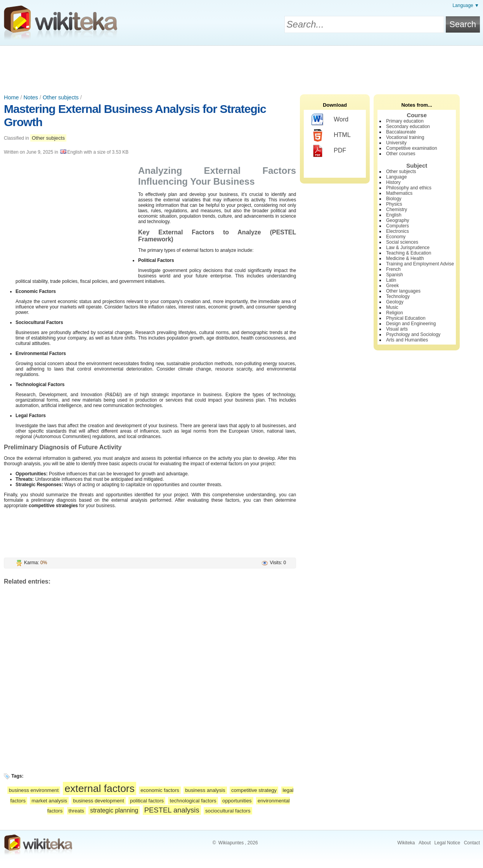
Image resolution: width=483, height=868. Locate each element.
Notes (31, 97)
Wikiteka (406, 843)
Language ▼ (466, 5)
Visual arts (397, 329)
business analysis (205, 790)
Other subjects (61, 97)
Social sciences (402, 242)
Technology (398, 296)
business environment (34, 790)
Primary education (405, 121)
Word (330, 120)
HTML (331, 135)
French (393, 269)
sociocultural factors (228, 811)
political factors (147, 801)
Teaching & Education (409, 253)
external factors (99, 788)
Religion (394, 313)
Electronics (397, 231)
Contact (472, 843)
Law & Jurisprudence (408, 248)
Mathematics (399, 193)
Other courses (401, 154)
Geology (395, 302)
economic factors (160, 790)
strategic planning (114, 810)
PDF (329, 151)
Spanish (394, 275)
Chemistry (396, 210)
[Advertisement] (242, 67)
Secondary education (408, 126)
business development (98, 801)
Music (392, 307)
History (393, 182)
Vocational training (405, 137)
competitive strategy (254, 790)
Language (396, 177)
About (425, 843)
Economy (396, 237)
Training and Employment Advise (420, 264)
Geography (397, 220)
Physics (394, 204)
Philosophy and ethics (409, 188)
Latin (391, 280)
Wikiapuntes (231, 843)
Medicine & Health (405, 258)
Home (11, 97)
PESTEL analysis (172, 810)
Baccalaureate (401, 132)
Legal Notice (448, 843)
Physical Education (406, 318)
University (396, 143)
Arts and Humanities (407, 340)
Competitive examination (411, 148)
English (394, 215)
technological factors (193, 801)
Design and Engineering (411, 324)
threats (76, 811)
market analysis (49, 801)
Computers (397, 226)
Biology (394, 199)
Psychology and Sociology (413, 334)
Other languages (403, 291)
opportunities (237, 801)
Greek (392, 286)
